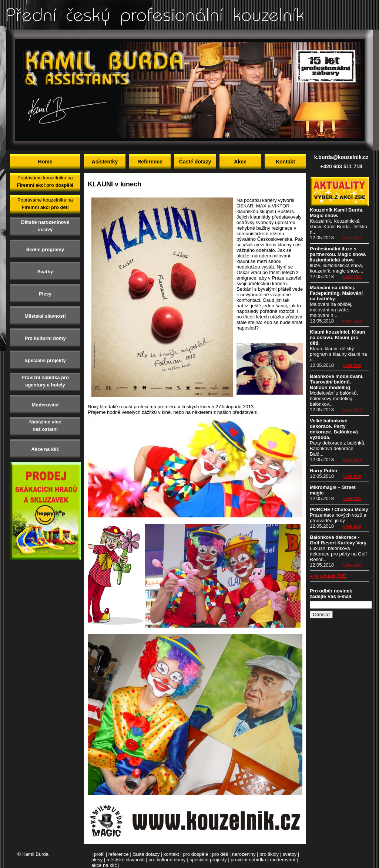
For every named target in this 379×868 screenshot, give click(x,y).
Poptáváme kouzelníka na (45, 181)
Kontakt (285, 162)
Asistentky (105, 162)
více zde (352, 238)
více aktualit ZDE (328, 576)
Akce (240, 162)
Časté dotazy (195, 162)
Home (45, 162)
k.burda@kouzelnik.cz (341, 157)
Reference (150, 162)
